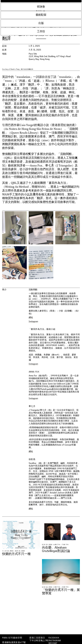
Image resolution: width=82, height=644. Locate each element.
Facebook (54, 638)
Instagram (55, 640)
